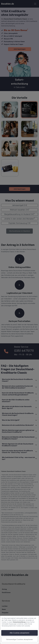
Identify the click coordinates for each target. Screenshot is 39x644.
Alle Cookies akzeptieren (19, 633)
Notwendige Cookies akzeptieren (20, 639)
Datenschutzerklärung (19, 622)
